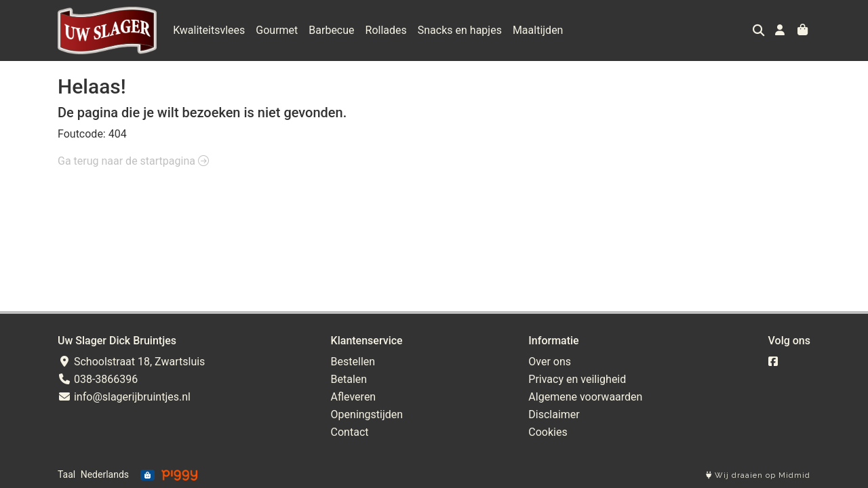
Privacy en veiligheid (577, 379)
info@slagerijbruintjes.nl (124, 397)
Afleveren (354, 397)
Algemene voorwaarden (585, 397)
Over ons (550, 362)
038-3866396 (98, 379)
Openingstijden (367, 414)
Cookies (548, 432)
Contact (350, 432)
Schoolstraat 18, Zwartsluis (131, 362)
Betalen (349, 379)
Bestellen (353, 362)
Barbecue (331, 30)
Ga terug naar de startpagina (133, 161)
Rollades (386, 30)
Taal (66, 474)
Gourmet (277, 30)
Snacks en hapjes (460, 30)
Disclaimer (554, 414)
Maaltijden (538, 30)
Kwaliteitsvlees (209, 30)
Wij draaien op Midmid (758, 475)
